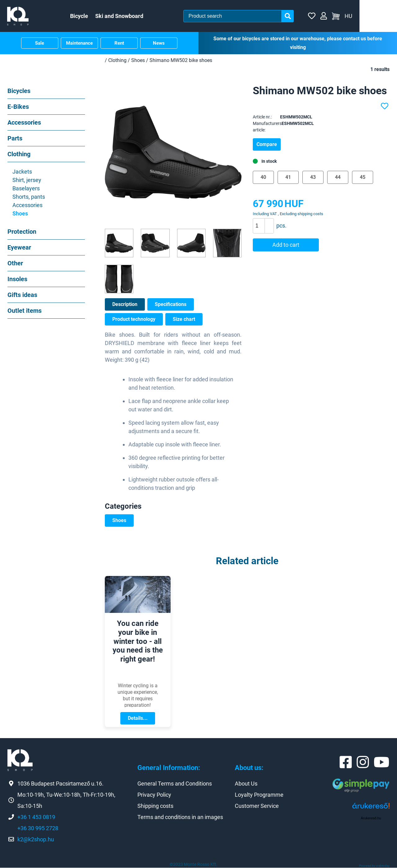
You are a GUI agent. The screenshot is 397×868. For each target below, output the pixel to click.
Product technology (134, 320)
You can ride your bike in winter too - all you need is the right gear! (138, 642)
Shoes (119, 521)
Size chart (184, 320)
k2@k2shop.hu (36, 840)
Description (125, 305)
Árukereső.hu (371, 818)
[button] (269, 223)
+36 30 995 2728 (38, 828)
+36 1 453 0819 (36, 817)
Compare (267, 145)
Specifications (171, 305)
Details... (138, 718)
